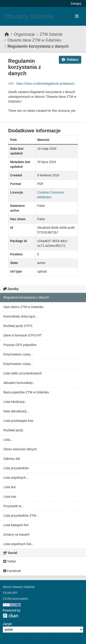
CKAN (10, 616)
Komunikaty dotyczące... (21, 316)
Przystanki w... (13, 506)
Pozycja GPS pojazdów (20, 345)
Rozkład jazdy (13, 430)
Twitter (10, 561)
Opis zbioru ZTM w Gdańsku (23, 307)
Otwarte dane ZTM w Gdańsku (34, 40)
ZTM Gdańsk (51, 34)
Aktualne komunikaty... (19, 383)
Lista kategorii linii (16, 525)
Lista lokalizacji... (15, 402)
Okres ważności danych (20, 449)
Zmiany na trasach (16, 534)
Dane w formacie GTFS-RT (23, 335)
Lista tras (10, 497)
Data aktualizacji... (16, 411)
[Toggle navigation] (77, 16)
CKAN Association (16, 599)
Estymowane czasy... (18, 354)
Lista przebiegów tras (18, 421)
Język (7, 624)
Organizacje (24, 34)
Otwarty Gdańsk (29, 16)
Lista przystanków (16, 468)
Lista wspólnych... (16, 478)
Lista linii (10, 487)
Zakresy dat (12, 459)
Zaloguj (76, 3)
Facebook (12, 571)
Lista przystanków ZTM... (21, 516)
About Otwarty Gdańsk (19, 587)
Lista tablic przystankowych (23, 373)
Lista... (8, 440)
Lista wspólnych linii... (19, 544)
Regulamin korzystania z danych (38, 46)
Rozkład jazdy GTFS (18, 326)
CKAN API (10, 593)
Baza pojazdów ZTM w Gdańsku (26, 392)
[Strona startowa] (7, 34)
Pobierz (70, 60)
